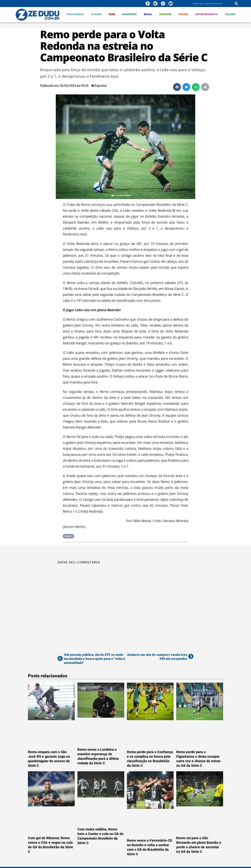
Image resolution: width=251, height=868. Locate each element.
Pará (112, 14)
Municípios (129, 14)
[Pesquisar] (236, 3)
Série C (69, 536)
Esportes (165, 14)
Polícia (183, 14)
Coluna (230, 14)
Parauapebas (75, 14)
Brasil (148, 14)
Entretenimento (207, 14)
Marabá (96, 14)
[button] (177, 87)
